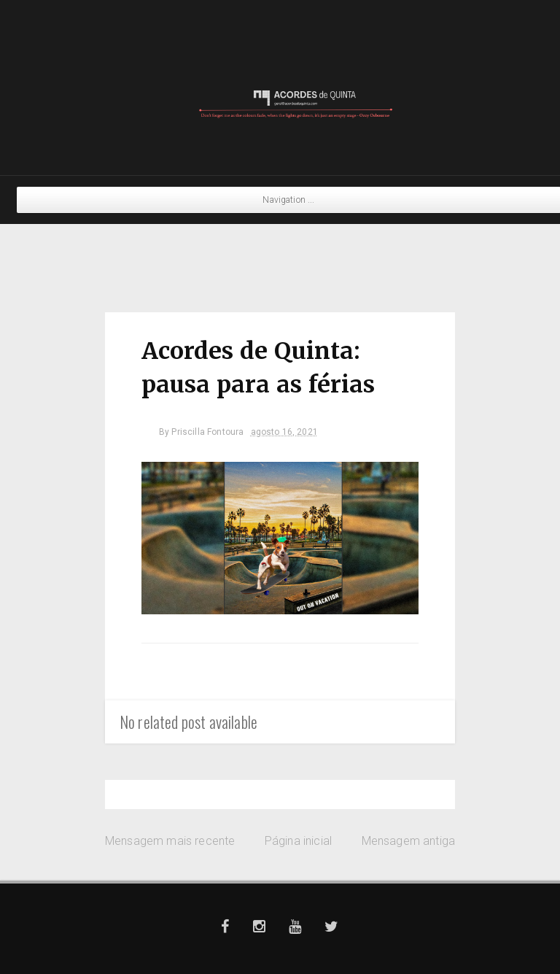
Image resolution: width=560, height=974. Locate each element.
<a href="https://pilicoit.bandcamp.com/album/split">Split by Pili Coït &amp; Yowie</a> (280, 258)
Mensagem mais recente (170, 841)
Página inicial (298, 841)
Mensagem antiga (408, 841)
